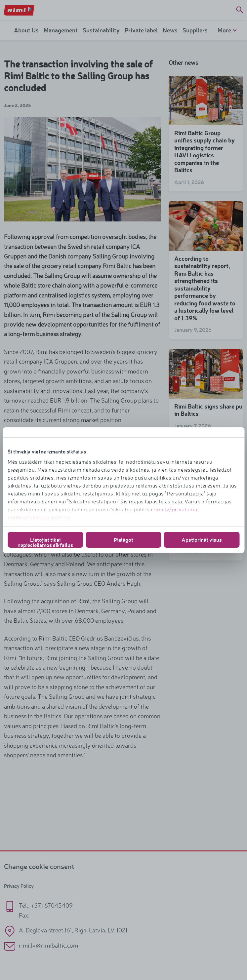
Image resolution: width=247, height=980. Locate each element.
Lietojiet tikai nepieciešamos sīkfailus (45, 542)
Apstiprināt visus (202, 540)
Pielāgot (123, 540)
